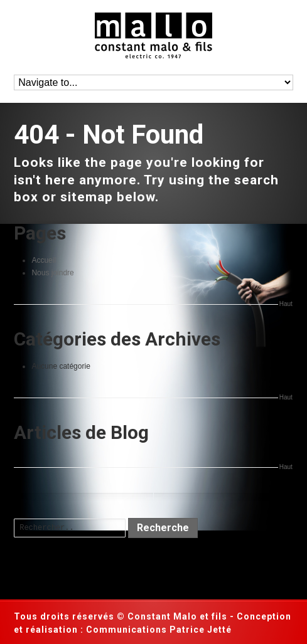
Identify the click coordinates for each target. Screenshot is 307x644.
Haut (286, 304)
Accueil (44, 260)
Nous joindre (52, 273)
